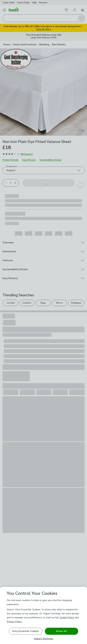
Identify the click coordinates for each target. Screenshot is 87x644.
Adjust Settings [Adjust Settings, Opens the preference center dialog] (43, 639)
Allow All (61, 631)
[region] (43, 615)
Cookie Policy (67, 618)
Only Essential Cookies (26, 631)
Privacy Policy (14, 622)
